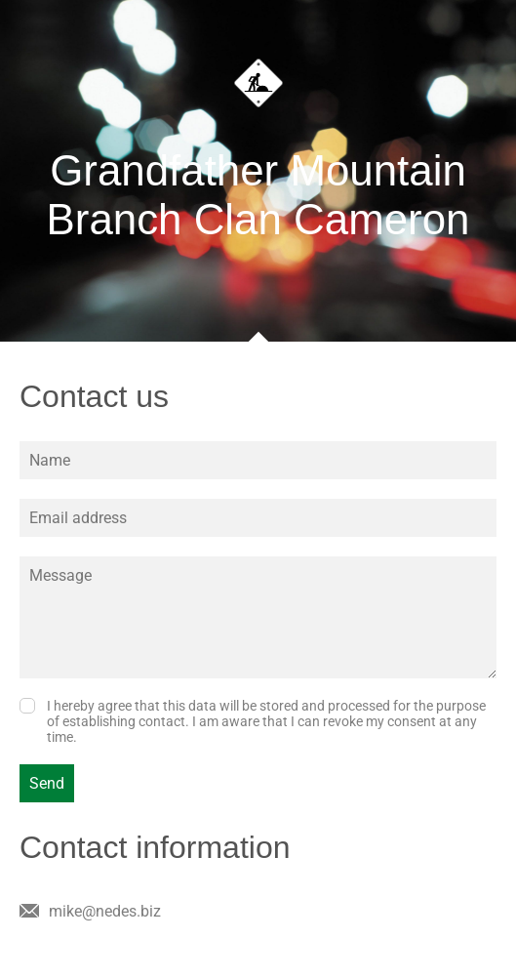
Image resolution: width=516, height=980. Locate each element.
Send (47, 783)
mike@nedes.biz (105, 911)
